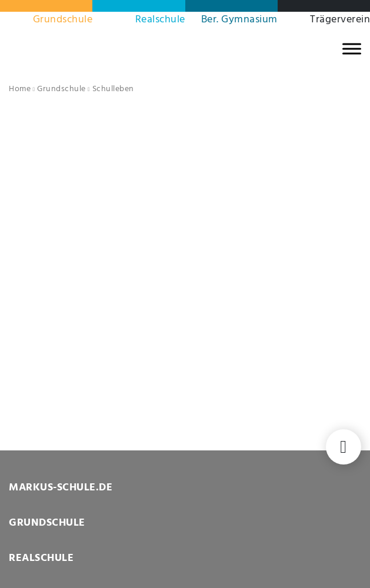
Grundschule (63, 20)
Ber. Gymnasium (239, 20)
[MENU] (352, 49)
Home (20, 89)
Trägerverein (340, 20)
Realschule (160, 20)
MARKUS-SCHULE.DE (61, 488)
